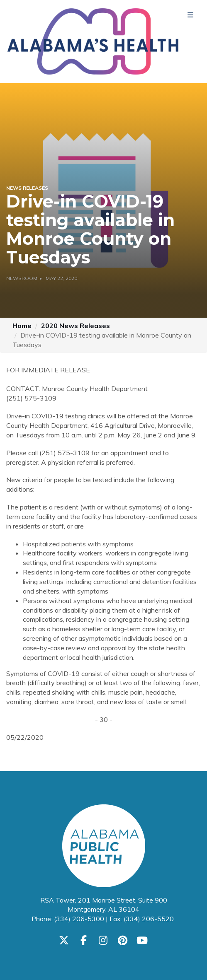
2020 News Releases (75, 326)
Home (22, 326)
